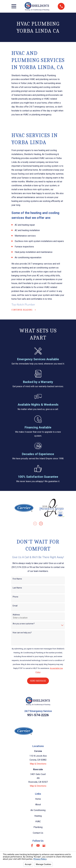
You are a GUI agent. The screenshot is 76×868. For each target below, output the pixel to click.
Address (16, 615)
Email (15, 606)
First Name (17, 579)
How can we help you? (22, 633)
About (38, 805)
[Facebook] (32, 846)
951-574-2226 (38, 715)
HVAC (38, 822)
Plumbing (38, 827)
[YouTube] (38, 846)
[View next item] (41, 524)
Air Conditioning (38, 810)
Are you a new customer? (24, 624)
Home (38, 799)
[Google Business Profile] (44, 846)
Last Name (17, 588)
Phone (15, 597)
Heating (38, 816)
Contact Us (38, 833)
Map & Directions (38, 764)
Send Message (38, 681)
